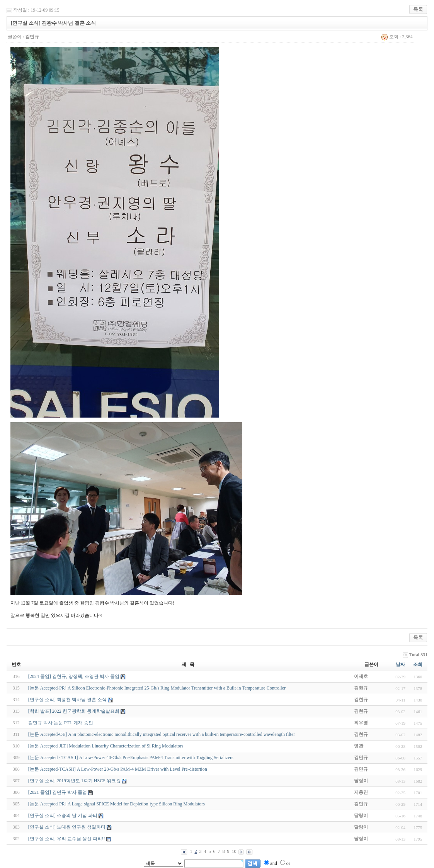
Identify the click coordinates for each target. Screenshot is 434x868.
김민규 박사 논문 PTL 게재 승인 (61, 723)
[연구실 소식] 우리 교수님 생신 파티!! (67, 839)
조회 (418, 664)
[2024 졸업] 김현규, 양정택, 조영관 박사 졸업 (74, 676)
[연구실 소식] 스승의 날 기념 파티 (63, 815)
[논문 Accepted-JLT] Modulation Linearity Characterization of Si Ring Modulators (106, 746)
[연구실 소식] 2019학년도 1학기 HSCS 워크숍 (74, 781)
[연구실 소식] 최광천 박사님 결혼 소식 (67, 700)
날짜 (400, 664)
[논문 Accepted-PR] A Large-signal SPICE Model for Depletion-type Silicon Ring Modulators (117, 804)
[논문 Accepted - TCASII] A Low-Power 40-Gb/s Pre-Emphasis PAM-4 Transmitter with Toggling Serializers (131, 758)
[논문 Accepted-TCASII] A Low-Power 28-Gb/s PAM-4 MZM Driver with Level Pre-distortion (118, 769)
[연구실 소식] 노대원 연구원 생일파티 (67, 827)
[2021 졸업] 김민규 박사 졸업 (58, 792)
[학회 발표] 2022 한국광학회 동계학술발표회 (74, 711)
